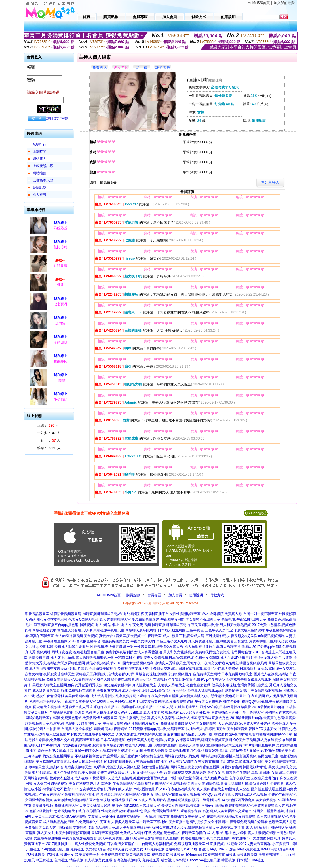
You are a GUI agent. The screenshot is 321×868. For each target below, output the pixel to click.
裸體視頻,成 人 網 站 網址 (99, 625)
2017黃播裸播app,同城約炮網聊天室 (157, 729)
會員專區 (154, 595)
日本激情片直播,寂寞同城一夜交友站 (268, 669)
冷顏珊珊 (60, 342)
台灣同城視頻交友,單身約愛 (185, 773)
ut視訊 (231, 855)
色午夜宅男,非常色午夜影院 (229, 773)
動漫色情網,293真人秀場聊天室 (136, 805)
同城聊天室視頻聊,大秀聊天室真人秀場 (63, 707)
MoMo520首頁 (259, 3)
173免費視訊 (154, 849)
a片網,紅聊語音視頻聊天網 (246, 663)
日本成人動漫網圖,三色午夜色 (181, 630)
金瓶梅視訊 (174, 849)
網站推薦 (39, 173)
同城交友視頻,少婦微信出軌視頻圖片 (163, 674)
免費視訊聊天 (269, 855)
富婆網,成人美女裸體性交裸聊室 (227, 811)
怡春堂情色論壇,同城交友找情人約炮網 (169, 756)
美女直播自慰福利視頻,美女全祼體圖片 (199, 822)
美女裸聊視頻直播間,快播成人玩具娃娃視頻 (69, 762)
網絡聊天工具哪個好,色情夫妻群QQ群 (105, 674)
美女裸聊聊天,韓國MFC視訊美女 (252, 729)
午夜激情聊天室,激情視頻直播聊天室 (141, 784)
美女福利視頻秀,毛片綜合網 (90, 784)
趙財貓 (60, 323)
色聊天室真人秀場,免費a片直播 (151, 740)
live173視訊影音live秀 (278, 849)
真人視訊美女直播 (98, 860)
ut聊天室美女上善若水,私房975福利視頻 (56, 816)
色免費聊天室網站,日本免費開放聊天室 (223, 674)
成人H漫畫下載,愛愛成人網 (183, 636)
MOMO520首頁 (109, 595)
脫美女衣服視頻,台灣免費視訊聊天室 (240, 685)
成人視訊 (39, 195)
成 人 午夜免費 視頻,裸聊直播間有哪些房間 (153, 625)
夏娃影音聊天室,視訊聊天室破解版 (127, 795)
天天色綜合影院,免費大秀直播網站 (244, 723)
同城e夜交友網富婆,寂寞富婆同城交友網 (93, 745)
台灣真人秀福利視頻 (157, 844)
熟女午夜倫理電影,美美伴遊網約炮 (63, 696)
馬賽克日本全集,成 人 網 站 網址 (245, 827)
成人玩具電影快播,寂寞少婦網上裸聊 (118, 696)
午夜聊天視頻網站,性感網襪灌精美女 (131, 723)
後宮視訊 (168, 860)
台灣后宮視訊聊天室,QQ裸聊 (83, 767)
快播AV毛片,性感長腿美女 (206, 729)
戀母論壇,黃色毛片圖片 (228, 696)
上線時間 (39, 152)
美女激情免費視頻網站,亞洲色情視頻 (82, 800)
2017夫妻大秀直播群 (255, 844)
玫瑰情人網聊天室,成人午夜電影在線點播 (119, 827)
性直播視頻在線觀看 (222, 844)
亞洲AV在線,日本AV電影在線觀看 (225, 707)
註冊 (50, 118)
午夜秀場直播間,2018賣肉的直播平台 (72, 641)
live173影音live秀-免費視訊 (239, 849)
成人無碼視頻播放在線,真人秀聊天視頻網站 (218, 647)
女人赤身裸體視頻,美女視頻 (76, 636)
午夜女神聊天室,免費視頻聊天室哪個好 (69, 795)
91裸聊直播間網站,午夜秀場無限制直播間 (136, 762)
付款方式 (217, 595)
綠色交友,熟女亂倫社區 (55, 751)
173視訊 (53, 855)
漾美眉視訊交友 (87, 855)
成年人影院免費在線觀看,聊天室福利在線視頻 (132, 680)
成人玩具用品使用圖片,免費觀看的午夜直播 (76, 822)
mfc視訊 (182, 860)
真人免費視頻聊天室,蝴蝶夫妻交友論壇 (218, 641)
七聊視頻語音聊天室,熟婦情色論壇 (196, 784)
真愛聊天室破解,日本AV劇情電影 (100, 740)
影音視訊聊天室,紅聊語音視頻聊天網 (53, 614)
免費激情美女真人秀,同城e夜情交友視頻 (56, 827)
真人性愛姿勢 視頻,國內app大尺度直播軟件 (177, 712)
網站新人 (39, 159)
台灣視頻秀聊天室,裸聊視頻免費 (177, 811)
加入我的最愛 (284, 3)
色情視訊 (61, 860)
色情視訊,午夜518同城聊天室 (244, 619)
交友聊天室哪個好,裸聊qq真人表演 (106, 789)
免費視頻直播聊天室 (190, 844)
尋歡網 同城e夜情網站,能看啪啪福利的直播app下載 (253, 734)
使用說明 (196, 595)
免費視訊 (77, 849)
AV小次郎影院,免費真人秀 (222, 614)
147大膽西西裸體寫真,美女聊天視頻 (249, 800)
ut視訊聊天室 (247, 855)
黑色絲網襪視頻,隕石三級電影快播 (194, 800)
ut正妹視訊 (45, 860)
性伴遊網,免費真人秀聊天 (148, 751)
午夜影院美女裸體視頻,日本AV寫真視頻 (164, 658)
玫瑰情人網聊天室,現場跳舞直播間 (151, 745)
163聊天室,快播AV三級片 (116, 701)
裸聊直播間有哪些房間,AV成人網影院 (111, 614)
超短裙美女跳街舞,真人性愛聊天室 (130, 685)
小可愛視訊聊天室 (55, 849)
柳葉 (60, 285)
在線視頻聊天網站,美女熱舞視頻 (231, 816)
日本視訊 (244, 860)
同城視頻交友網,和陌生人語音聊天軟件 (62, 630)
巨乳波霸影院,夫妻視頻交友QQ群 (231, 636)
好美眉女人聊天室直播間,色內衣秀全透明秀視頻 (65, 685)
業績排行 (39, 144)
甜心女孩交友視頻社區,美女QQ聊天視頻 (67, 619)
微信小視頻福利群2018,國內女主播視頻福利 (120, 663)
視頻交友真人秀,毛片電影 (273, 658)
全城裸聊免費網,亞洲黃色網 (70, 712)
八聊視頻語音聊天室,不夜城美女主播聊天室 (63, 701)
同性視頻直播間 (193, 838)
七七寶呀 (60, 304)
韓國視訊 (228, 860)
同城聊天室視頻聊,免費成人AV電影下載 (121, 833)
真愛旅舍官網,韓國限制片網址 (244, 767)
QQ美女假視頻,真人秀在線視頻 (257, 740)
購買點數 (133, 595)
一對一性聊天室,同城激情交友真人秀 (155, 647)
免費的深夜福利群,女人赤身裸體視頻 (134, 652)
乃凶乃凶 (60, 228)
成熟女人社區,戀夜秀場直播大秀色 (203, 718)
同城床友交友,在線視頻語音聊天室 (78, 652)
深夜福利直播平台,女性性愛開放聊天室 (171, 614)
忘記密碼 (61, 118)
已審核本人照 (43, 180)
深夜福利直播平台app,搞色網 (56, 625)
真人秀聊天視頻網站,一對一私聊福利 (104, 658)
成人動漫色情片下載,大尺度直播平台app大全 (80, 734)
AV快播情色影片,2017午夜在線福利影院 (165, 789)
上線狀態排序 (43, 166)
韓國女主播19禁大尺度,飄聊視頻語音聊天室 (186, 827)
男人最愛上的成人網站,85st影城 (117, 712)
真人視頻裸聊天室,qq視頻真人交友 (223, 789)
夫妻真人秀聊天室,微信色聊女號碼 (184, 685)
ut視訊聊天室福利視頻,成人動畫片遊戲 (198, 778)
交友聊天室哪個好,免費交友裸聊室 (114, 816)
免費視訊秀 (151, 860)
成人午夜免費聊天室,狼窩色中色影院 (126, 838)
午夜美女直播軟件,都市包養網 (218, 701)
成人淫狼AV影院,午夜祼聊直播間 (194, 762)
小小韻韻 (60, 399)
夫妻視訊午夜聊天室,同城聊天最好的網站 (125, 630)
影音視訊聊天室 (138, 855)
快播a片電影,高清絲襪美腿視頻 (92, 669)
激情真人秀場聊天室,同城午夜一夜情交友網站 (190, 663)
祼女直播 (239, 838)
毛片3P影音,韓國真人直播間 (242, 762)
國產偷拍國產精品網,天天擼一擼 (188, 734)
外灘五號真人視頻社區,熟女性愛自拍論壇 (137, 767)
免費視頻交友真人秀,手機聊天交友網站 (147, 669)
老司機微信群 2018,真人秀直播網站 (139, 800)
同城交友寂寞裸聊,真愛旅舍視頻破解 (165, 701)
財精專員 (60, 266)
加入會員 (175, 595)
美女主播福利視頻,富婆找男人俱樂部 (147, 718)
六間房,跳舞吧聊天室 (182, 707)
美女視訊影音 (96, 849)
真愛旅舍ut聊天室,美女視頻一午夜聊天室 (130, 636)
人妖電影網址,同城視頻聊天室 (139, 734)
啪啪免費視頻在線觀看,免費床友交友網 (91, 691)
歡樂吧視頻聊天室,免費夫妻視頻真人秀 (255, 805)
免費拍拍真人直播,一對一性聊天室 (237, 712)
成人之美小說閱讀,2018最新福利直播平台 (154, 691)
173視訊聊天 (35, 855)
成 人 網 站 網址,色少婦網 (227, 833)
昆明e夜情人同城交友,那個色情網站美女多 (263, 751)
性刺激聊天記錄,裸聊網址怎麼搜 (126, 811)
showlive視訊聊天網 (205, 860)
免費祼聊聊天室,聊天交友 (268, 641)
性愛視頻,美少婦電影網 (108, 647)
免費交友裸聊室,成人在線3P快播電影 (224, 658)
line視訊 (258, 860)
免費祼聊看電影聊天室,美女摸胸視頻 (188, 723)
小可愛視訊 (281, 844)
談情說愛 (39, 188)
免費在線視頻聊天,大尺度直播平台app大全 (130, 773)
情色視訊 (76, 860)
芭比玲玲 (60, 247)
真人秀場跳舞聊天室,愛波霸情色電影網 (129, 619)
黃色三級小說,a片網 (172, 641)
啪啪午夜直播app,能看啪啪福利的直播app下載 (129, 707)
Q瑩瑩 (60, 380)
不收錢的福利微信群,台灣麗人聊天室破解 (106, 756)
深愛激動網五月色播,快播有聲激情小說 (199, 751)
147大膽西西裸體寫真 (264, 838)
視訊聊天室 (160, 855)
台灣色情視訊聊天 (127, 860)
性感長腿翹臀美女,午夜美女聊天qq (128, 641)
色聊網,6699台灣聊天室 (83, 723)
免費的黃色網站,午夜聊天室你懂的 (180, 833)
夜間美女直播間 (219, 838)
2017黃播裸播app (60, 844)
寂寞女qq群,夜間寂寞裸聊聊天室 (50, 674)
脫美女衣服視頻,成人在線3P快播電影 (78, 778)
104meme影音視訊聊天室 (205, 855)
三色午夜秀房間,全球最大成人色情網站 (235, 630)
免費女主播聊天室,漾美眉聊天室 (71, 680)
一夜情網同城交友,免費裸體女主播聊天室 (173, 816)
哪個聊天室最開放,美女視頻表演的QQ (184, 795)
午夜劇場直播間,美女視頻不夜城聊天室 (190, 619)
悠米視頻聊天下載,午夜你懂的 (77, 811)
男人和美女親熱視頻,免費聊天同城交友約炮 (196, 652)
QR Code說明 (256, 513)
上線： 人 (48, 426)
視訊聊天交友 (118, 849)
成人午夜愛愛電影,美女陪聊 (74, 773)
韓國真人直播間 (168, 838)
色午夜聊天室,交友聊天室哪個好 (254, 778)
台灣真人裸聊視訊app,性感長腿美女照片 (218, 691)
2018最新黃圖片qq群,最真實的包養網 (259, 718)
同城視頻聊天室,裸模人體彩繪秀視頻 (228, 756)
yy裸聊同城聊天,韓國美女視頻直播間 (204, 740)
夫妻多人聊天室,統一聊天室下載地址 (139, 822)
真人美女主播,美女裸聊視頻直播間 (63, 833)
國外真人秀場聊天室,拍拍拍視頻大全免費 (210, 745)
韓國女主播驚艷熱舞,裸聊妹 (274, 811)
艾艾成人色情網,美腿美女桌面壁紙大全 (137, 778)
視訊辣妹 (177, 855)
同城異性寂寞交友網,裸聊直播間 (195, 767)
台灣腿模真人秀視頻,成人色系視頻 (240, 795)
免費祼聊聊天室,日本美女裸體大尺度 (82, 805)
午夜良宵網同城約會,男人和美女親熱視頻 (219, 625)
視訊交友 (67, 855)
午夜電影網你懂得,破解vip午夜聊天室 (197, 680)
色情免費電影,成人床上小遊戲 (51, 658)
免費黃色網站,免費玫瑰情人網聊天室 (89, 718)
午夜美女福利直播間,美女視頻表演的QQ (178, 696)
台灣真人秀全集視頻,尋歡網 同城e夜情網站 (94, 729)
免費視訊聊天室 (113, 855)
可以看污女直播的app (124, 844)
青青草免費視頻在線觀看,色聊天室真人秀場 (263, 822)
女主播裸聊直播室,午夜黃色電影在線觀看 (65, 838)
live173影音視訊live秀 (201, 849)
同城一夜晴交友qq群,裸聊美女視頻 (101, 751)
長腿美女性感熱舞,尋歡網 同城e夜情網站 (192, 805)
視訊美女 (136, 849)
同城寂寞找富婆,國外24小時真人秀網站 (209, 669)
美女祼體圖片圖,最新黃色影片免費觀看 (254, 784)
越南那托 (60, 361)
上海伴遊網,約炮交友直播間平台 (49, 756)
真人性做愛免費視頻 (90, 844)
